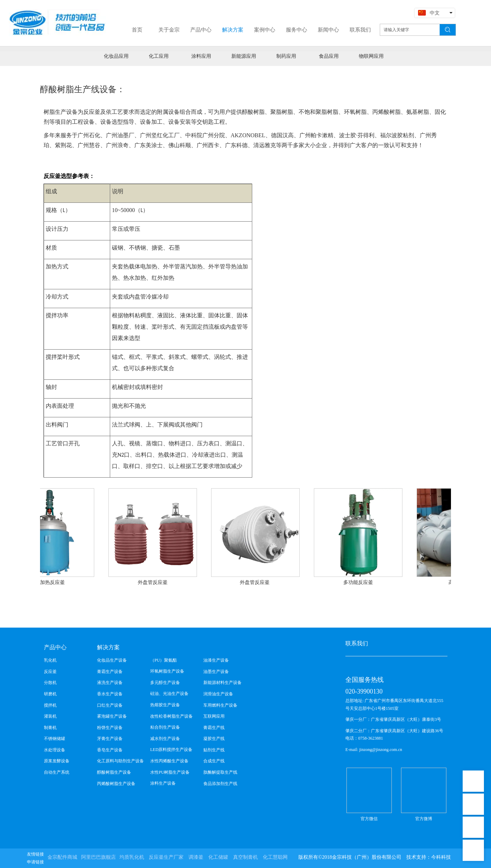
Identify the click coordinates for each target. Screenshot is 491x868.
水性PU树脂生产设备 (170, 772)
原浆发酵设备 (57, 761)
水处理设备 (55, 750)
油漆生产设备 (216, 660)
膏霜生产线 (214, 728)
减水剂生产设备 (165, 739)
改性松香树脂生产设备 (171, 716)
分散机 (50, 683)
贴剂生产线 (214, 750)
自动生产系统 (57, 772)
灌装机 (50, 716)
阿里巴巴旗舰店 (98, 857)
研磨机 (50, 694)
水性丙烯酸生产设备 (169, 761)
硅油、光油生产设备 (169, 694)
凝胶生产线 (214, 739)
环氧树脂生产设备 (167, 671)
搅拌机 (50, 705)
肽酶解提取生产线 (220, 772)
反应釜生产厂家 (166, 857)
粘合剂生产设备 (165, 727)
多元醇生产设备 (165, 683)
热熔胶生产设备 (165, 705)
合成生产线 (214, 761)
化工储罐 (218, 857)
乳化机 (50, 660)
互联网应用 (214, 716)
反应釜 (50, 672)
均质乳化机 (132, 857)
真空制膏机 (245, 857)
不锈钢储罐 (55, 739)
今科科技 (441, 857)
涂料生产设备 (163, 783)
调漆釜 (196, 857)
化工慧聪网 (275, 857)
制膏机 (50, 728)
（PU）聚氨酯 (163, 660)
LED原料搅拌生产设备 (171, 750)
